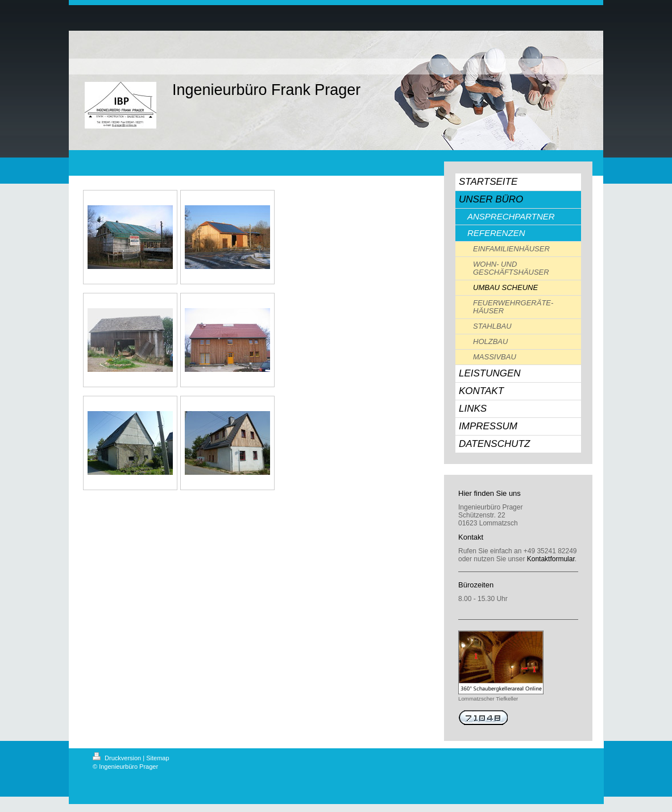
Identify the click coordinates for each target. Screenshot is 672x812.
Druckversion (118, 758)
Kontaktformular (551, 559)
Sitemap (157, 758)
